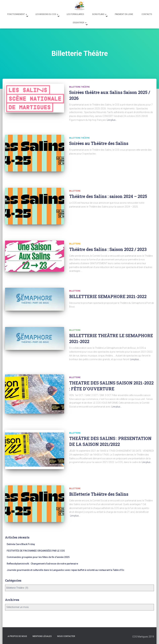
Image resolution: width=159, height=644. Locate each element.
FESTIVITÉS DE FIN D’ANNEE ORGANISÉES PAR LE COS (36, 551)
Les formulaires (75, 14)
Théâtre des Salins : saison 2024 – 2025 (108, 196)
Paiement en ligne (124, 14)
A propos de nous (17, 636)
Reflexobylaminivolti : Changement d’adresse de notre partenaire (42, 564)
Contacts (147, 14)
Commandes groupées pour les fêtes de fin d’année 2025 (38, 557)
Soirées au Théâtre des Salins (99, 143)
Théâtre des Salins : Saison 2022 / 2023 (108, 249)
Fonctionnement (17, 14)
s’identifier (80, 23)
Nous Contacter (66, 636)
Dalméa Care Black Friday (21, 544)
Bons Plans (99, 14)
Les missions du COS (47, 14)
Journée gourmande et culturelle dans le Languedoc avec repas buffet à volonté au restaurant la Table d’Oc (65, 570)
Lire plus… (112, 120)
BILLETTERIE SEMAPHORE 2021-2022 (108, 297)
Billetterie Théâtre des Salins (99, 494)
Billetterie (75, 191)
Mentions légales (42, 636)
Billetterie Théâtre (79, 87)
